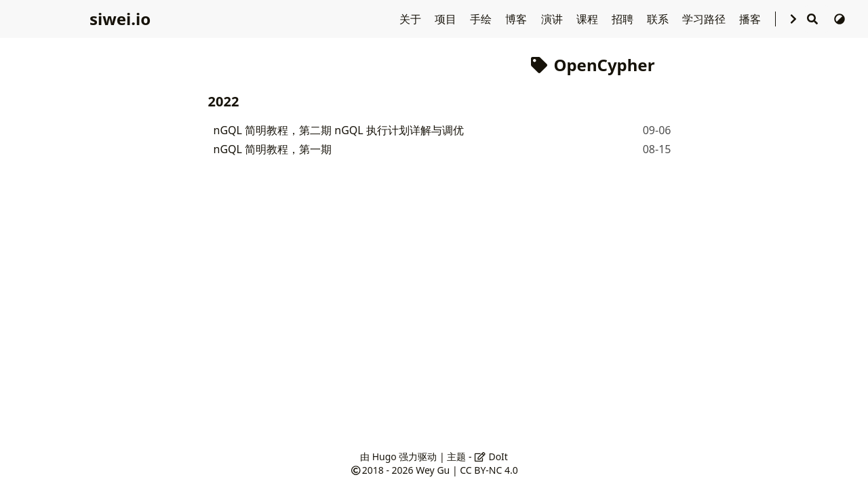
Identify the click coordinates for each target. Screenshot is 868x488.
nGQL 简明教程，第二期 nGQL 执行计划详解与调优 (339, 130)
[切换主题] (840, 19)
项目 (447, 19)
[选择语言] (793, 19)
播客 (751, 19)
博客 (517, 19)
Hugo (384, 456)
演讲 (553, 19)
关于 (412, 19)
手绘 (482, 19)
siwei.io (120, 19)
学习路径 (705, 19)
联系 (659, 19)
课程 (589, 19)
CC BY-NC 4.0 (489, 470)
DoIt (491, 456)
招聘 (624, 19)
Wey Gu (433, 470)
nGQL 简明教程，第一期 (273, 149)
